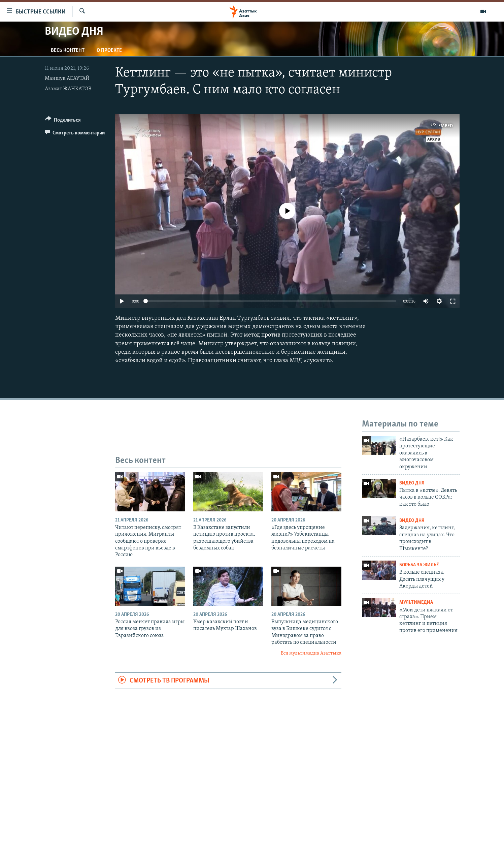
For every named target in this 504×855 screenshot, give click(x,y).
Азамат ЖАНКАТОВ (68, 89)
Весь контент (68, 51)
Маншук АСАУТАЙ (67, 78)
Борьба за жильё (419, 565)
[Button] (63, 121)
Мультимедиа (416, 603)
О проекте (109, 51)
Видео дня (412, 483)
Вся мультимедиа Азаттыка (311, 653)
